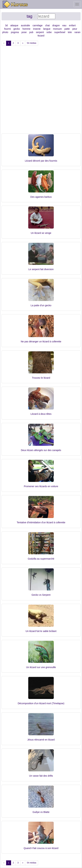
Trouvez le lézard (41, 378)
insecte (37, 29)
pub (31, 32)
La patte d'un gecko (41, 305)
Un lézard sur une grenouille (41, 667)
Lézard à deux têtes (41, 414)
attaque (14, 25)
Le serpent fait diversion (41, 269)
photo (5, 32)
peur (75, 29)
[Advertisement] (41, 91)
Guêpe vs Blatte (41, 812)
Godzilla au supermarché (41, 559)
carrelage (38, 25)
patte (67, 29)
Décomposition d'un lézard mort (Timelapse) (41, 703)
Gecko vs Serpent (41, 595)
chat (47, 25)
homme (26, 29)
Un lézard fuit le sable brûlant (41, 631)
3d (6, 25)
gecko (17, 29)
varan (77, 32)
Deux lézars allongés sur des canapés (41, 450)
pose (24, 32)
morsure (57, 29)
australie (25, 25)
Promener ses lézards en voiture (41, 486)
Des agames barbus (41, 197)
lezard (41, 36)
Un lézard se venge (41, 233)
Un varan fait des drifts (41, 776)
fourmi (8, 29)
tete (70, 32)
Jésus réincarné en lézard (41, 740)
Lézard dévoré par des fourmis (41, 161)
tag (30, 16)
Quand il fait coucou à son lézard (41, 848)
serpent (40, 32)
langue (47, 29)
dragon (56, 25)
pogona (15, 32)
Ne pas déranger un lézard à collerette (41, 342)
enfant (72, 25)
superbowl (60, 32)
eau (64, 25)
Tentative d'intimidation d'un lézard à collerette (41, 522)
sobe (49, 32)
